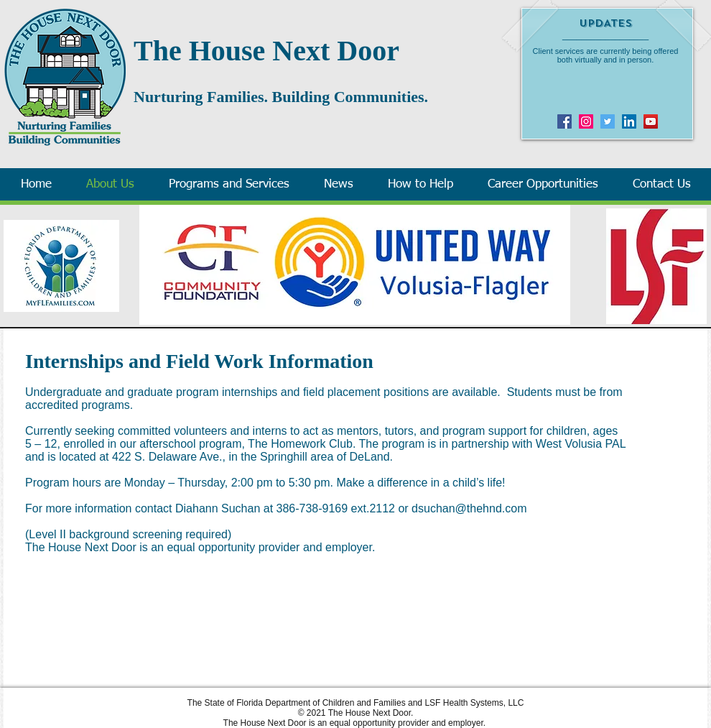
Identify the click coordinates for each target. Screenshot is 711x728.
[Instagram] (586, 121)
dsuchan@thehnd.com (469, 508)
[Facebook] (564, 121)
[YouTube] (651, 121)
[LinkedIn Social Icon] (629, 121)
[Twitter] (608, 121)
